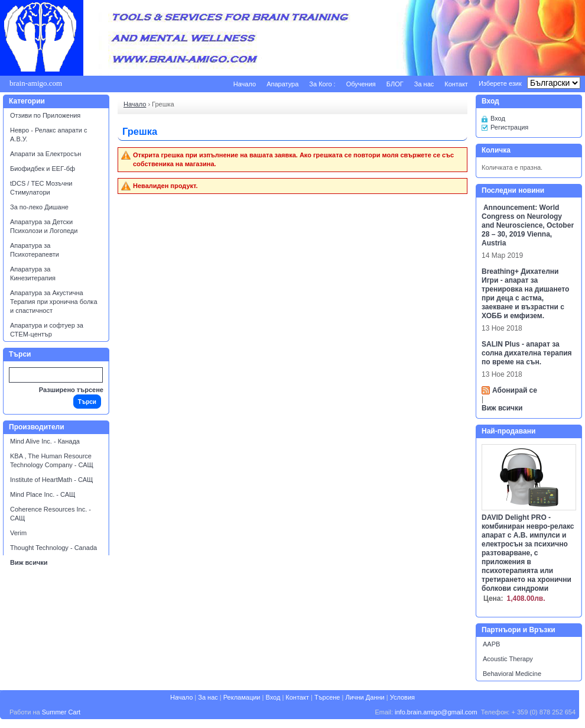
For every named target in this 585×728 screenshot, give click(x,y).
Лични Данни (365, 697)
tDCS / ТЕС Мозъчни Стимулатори (41, 188)
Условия (402, 697)
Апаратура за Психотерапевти (35, 250)
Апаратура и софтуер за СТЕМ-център (47, 330)
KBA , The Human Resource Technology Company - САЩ (52, 460)
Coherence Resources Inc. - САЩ (51, 514)
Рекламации (242, 697)
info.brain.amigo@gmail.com (436, 712)
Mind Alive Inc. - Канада (45, 441)
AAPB (491, 644)
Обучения (361, 84)
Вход (498, 118)
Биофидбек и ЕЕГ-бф (43, 169)
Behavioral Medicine (512, 674)
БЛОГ (395, 84)
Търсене (327, 697)
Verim (18, 533)
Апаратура (282, 84)
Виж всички (29, 562)
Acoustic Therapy (508, 659)
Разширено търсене (71, 390)
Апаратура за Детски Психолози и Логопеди (44, 226)
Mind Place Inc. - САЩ (43, 494)
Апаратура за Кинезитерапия (33, 274)
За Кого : (322, 84)
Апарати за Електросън (45, 154)
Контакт (456, 84)
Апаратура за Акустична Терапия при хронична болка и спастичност (54, 302)
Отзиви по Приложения (45, 115)
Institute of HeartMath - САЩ (51, 480)
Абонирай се (515, 390)
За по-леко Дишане (39, 207)
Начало (245, 84)
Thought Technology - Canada (53, 548)
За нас (424, 84)
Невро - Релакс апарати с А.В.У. (48, 135)
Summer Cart (61, 712)
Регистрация (509, 127)
